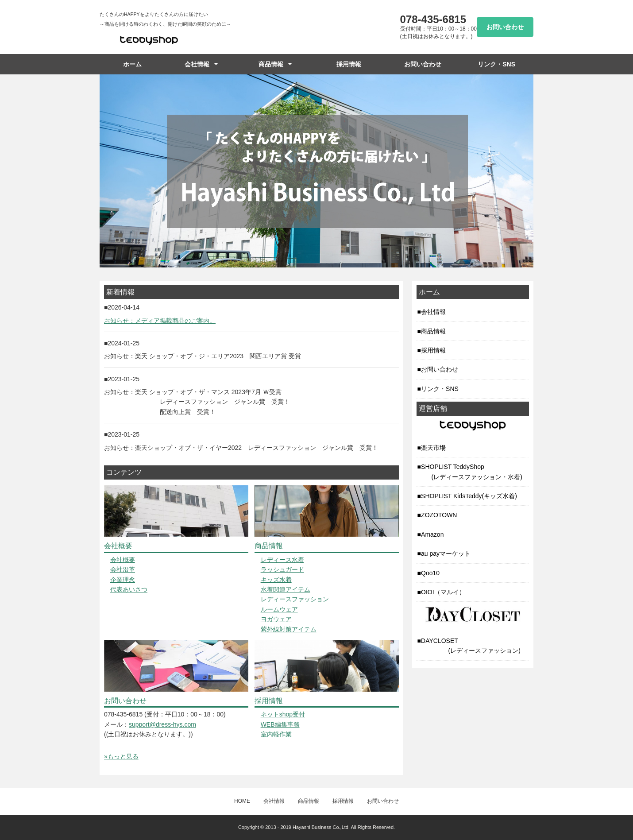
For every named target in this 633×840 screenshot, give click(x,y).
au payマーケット (446, 554)
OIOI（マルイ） (443, 592)
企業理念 (123, 580)
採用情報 (349, 64)
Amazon (432, 534)
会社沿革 (123, 569)
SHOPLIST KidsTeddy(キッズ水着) (469, 496)
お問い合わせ (505, 27)
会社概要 (123, 560)
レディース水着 (282, 560)
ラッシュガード (282, 569)
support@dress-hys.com (162, 724)
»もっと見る (121, 756)
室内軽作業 (276, 734)
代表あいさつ (129, 589)
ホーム (132, 64)
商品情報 (271, 64)
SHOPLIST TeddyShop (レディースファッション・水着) (470, 472)
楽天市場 (433, 448)
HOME (242, 801)
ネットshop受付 (283, 714)
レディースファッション (295, 599)
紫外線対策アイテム (289, 629)
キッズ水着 (276, 580)
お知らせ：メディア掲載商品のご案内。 (160, 321)
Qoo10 (430, 573)
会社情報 (197, 64)
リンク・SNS (496, 64)
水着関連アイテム (286, 589)
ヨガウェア (276, 619)
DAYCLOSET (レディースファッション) (469, 646)
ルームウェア (279, 609)
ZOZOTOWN (439, 515)
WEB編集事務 (280, 724)
